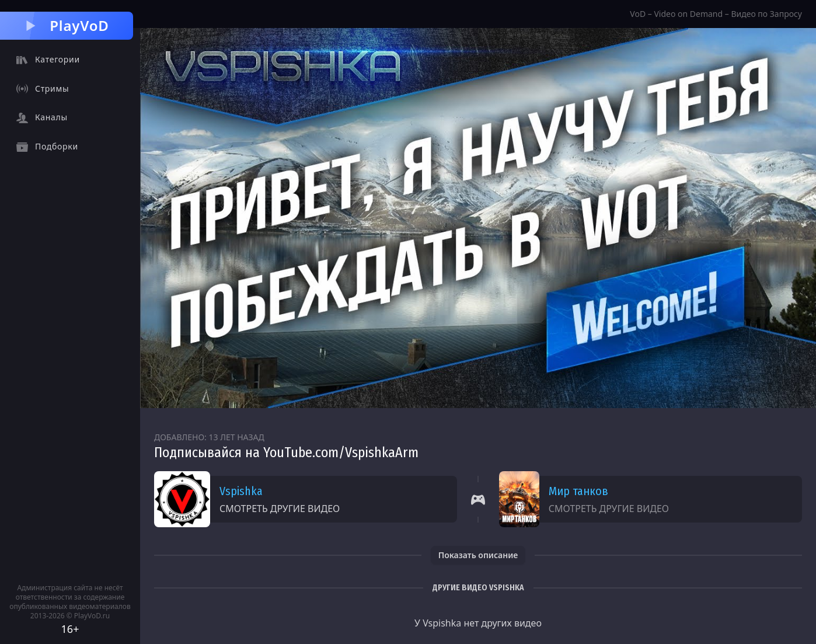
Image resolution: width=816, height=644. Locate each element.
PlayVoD (66, 25)
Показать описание (478, 555)
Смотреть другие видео (280, 509)
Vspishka (241, 491)
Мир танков (578, 491)
